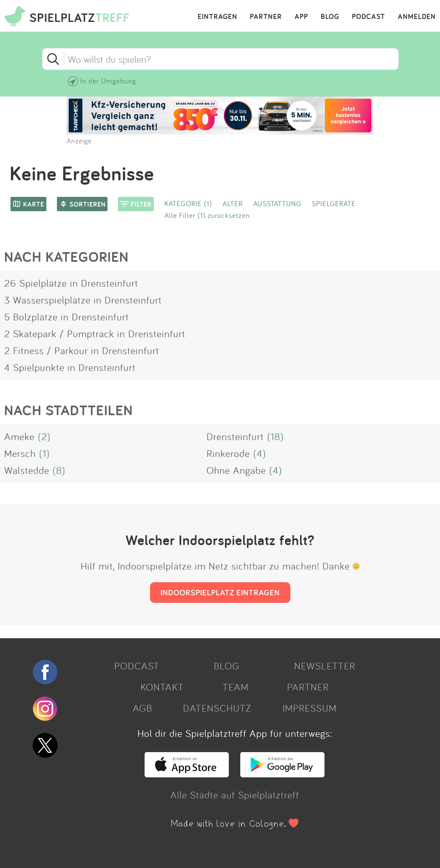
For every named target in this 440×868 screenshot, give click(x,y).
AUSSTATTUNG (277, 203)
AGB (142, 708)
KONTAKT (162, 687)
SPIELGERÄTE (334, 203)
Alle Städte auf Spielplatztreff (235, 795)
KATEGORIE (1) (188, 203)
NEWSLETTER (325, 666)
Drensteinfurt (235, 436)
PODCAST (369, 17)
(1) (44, 453)
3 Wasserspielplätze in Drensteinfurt (83, 300)
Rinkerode (228, 453)
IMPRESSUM (310, 708)
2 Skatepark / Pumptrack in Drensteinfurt (95, 333)
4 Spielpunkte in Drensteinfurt (70, 367)
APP (301, 17)
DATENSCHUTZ (217, 708)
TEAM (236, 687)
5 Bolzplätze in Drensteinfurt (67, 317)
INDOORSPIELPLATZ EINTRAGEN (220, 592)
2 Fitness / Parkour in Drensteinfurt (82, 350)
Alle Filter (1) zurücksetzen (207, 215)
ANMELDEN (417, 17)
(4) (260, 453)
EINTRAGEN (217, 17)
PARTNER (266, 17)
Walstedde (27, 470)
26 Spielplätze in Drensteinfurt (71, 283)
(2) (44, 436)
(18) (275, 436)
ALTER (233, 203)
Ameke (19, 436)
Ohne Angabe (236, 470)
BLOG (330, 17)
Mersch (20, 453)
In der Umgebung (108, 81)
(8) (59, 470)
